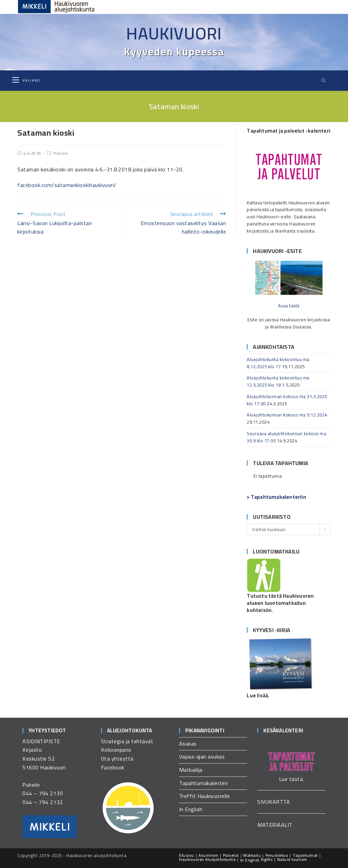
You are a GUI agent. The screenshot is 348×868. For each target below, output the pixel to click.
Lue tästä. (292, 779)
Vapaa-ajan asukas (202, 756)
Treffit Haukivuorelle (205, 796)
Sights (267, 859)
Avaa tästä (289, 306)
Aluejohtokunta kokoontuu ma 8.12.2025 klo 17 (278, 363)
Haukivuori (174, 33)
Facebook (113, 767)
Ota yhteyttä (117, 759)
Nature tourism (292, 859)
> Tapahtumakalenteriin (276, 497)
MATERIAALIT (275, 825)
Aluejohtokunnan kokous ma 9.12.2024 (287, 415)
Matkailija (191, 770)
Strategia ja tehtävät (127, 741)
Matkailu (252, 855)
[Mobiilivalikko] (26, 80)
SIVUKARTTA (274, 802)
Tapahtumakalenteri (204, 783)
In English (191, 809)
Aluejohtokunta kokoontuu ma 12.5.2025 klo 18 (278, 381)
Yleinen (61, 153)
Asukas (188, 744)
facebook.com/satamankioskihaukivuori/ (67, 185)
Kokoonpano (116, 750)
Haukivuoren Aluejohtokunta (207, 859)
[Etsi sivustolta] (324, 81)
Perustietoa (277, 855)
